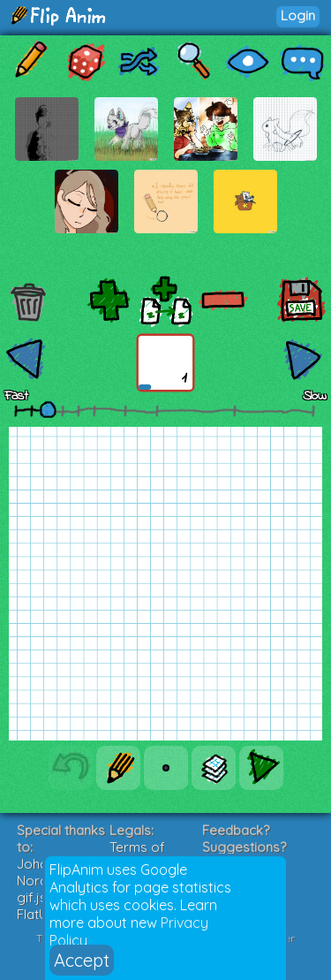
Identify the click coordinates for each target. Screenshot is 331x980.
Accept (82, 960)
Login (298, 15)
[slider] (48, 409)
